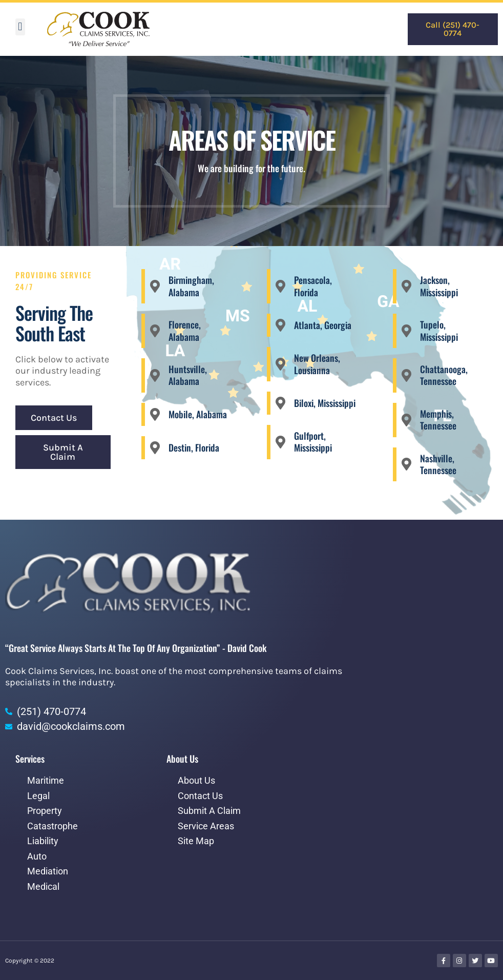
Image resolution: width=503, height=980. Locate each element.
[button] (20, 27)
